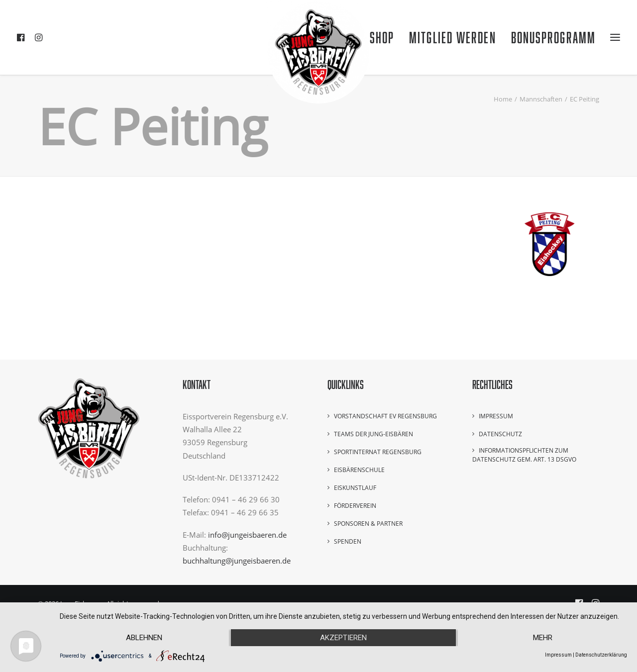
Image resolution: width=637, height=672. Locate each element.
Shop (382, 37)
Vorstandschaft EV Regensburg (385, 416)
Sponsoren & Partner (368, 524)
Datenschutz (500, 434)
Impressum (496, 416)
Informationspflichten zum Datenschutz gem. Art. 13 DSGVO (524, 455)
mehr (543, 638)
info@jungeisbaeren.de (247, 535)
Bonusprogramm (553, 37)
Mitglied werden (453, 37)
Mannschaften (541, 99)
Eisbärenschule (359, 470)
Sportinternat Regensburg (378, 452)
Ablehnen (144, 638)
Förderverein (355, 506)
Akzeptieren (343, 638)
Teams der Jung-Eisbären (373, 434)
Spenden (348, 541)
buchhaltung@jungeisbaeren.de (237, 561)
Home (503, 99)
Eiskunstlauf (355, 488)
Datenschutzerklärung (601, 655)
